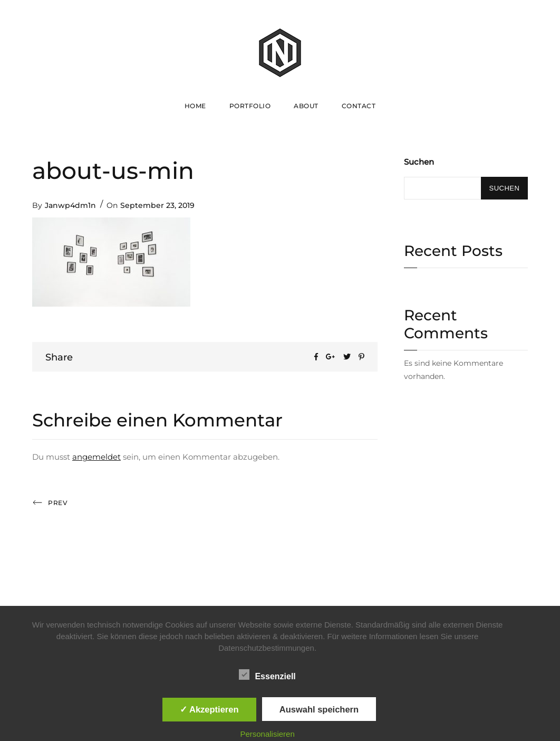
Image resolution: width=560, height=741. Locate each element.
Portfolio (250, 106)
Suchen (419, 162)
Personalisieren (267, 734)
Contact (359, 106)
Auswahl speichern (319, 709)
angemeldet (96, 457)
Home (195, 106)
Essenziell (267, 674)
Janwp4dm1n (70, 205)
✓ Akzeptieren (209, 709)
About (306, 106)
